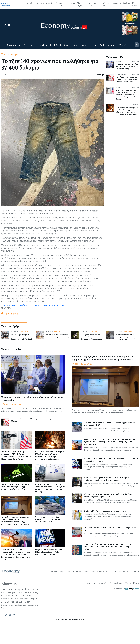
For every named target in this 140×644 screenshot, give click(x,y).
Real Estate (56, 45)
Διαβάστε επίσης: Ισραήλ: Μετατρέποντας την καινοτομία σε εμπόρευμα (35, 314)
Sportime (50, 3)
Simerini (41, 3)
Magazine (117, 3)
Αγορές (94, 45)
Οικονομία (30, 45)
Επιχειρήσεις (13, 45)
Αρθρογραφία (107, 45)
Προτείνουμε (10, 54)
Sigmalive (30, 3)
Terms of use (115, 605)
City (73, 3)
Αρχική (102, 605)
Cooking (127, 3)
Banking (43, 45)
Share (100, 75)
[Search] (125, 45)
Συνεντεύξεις (71, 45)
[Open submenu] (22, 45)
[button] (3, 45)
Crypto (84, 45)
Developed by (126, 611)
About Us (90, 605)
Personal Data (132, 605)
